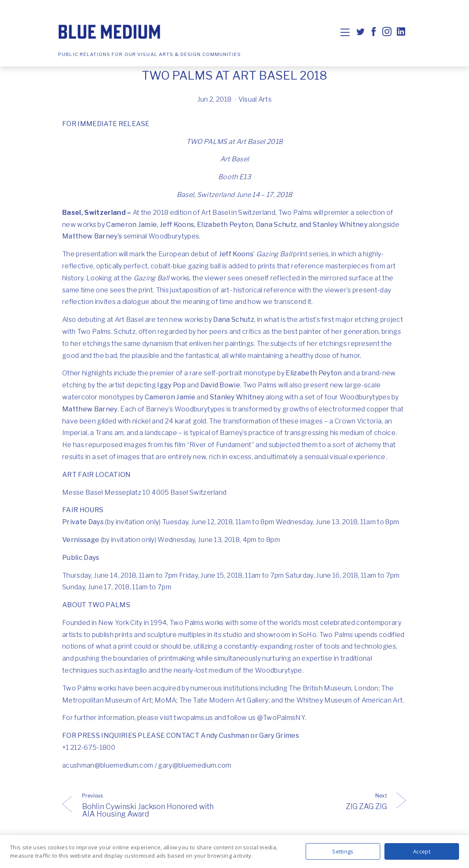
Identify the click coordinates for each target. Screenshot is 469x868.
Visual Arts (255, 99)
